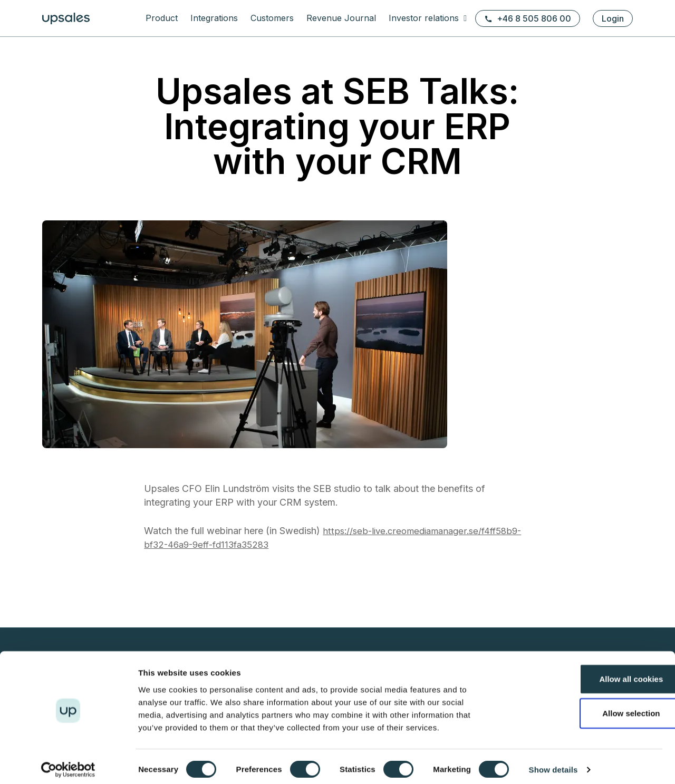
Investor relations (425, 18)
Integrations (214, 18)
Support (389, 491)
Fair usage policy (276, 637)
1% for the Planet (534, 516)
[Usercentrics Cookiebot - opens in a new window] (68, 763)
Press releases (401, 612)
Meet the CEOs (530, 625)
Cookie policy (271, 599)
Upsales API (267, 503)
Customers (272, 18)
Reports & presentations (417, 587)
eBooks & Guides (405, 478)
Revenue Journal (341, 18)
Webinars (520, 612)
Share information (406, 637)
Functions (263, 478)
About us (519, 478)
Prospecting (267, 516)
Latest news (525, 587)
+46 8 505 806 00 (528, 18)
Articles (517, 599)
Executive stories (534, 637)
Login (613, 18)
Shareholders (398, 625)
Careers (518, 491)
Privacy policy (271, 587)
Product (162, 18)
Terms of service (276, 612)
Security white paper (282, 625)
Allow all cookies (587, 672)
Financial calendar (406, 599)
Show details (553, 763)
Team (514, 503)
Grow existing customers (289, 529)
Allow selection (587, 707)
